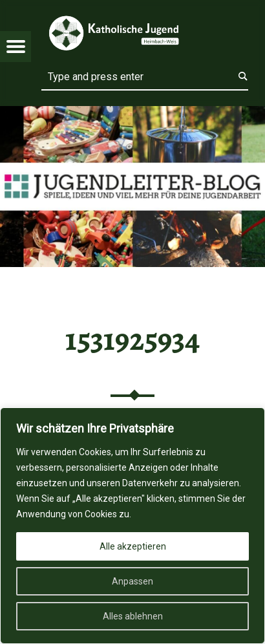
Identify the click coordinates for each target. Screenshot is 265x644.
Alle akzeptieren (133, 546)
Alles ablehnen (133, 616)
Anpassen (132, 581)
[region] (132, 526)
